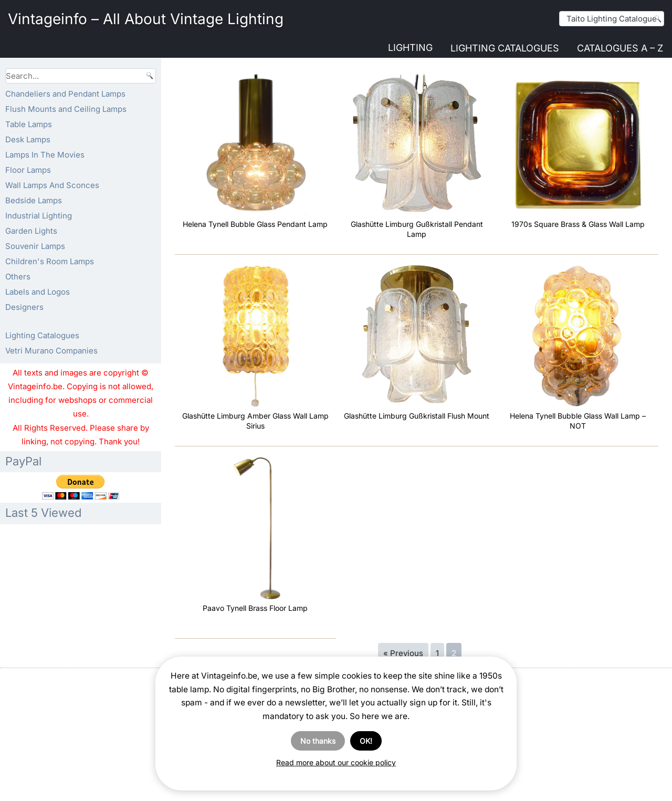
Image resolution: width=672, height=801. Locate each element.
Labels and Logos (38, 292)
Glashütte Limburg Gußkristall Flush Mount (417, 416)
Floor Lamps (28, 170)
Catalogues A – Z (620, 48)
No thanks (318, 741)
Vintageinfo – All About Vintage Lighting (146, 19)
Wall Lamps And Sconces (52, 185)
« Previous (403, 653)
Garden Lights (31, 231)
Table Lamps (29, 124)
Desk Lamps (28, 139)
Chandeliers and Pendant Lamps (65, 94)
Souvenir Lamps (35, 246)
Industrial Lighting (39, 216)
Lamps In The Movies (45, 155)
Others (18, 277)
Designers (24, 307)
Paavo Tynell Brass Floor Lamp (255, 608)
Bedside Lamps (34, 200)
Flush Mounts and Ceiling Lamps (66, 109)
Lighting (410, 48)
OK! (366, 741)
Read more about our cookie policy (336, 762)
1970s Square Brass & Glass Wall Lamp (578, 224)
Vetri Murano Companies (51, 351)
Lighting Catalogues (505, 48)
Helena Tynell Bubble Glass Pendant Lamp (255, 224)
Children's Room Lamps (50, 261)
